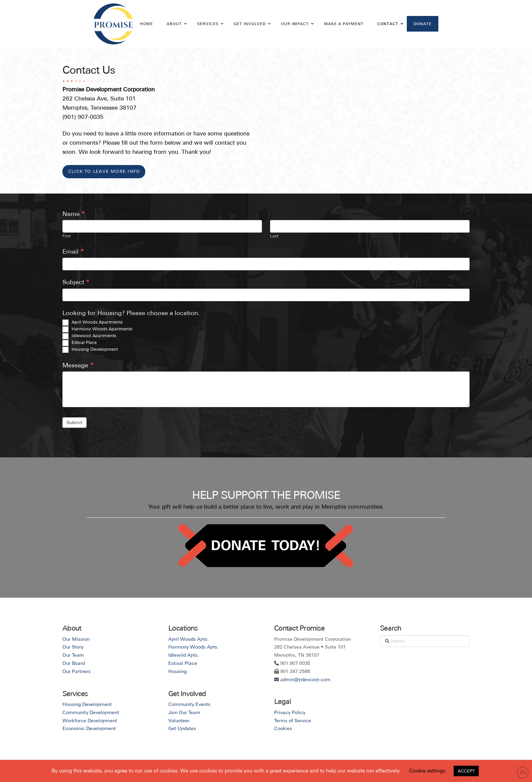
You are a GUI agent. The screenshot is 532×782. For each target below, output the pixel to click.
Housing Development (90, 350)
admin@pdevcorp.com (305, 679)
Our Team (73, 655)
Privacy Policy (290, 712)
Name (74, 214)
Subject (76, 282)
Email (73, 251)
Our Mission (76, 639)
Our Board (74, 663)
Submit (74, 422)
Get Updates (182, 728)
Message (78, 365)
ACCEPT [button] (466, 771)
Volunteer (179, 721)
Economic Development (89, 728)
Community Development (91, 712)
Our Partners (77, 671)
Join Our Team (184, 712)
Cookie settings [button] (427, 771)
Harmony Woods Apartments (97, 329)
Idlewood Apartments (89, 336)
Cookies (283, 728)
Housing (177, 671)
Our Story (73, 647)
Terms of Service (293, 721)
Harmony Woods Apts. (193, 647)
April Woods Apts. (188, 639)
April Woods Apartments (92, 323)
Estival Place (80, 343)
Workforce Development (90, 721)
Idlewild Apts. (184, 655)
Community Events (189, 704)
